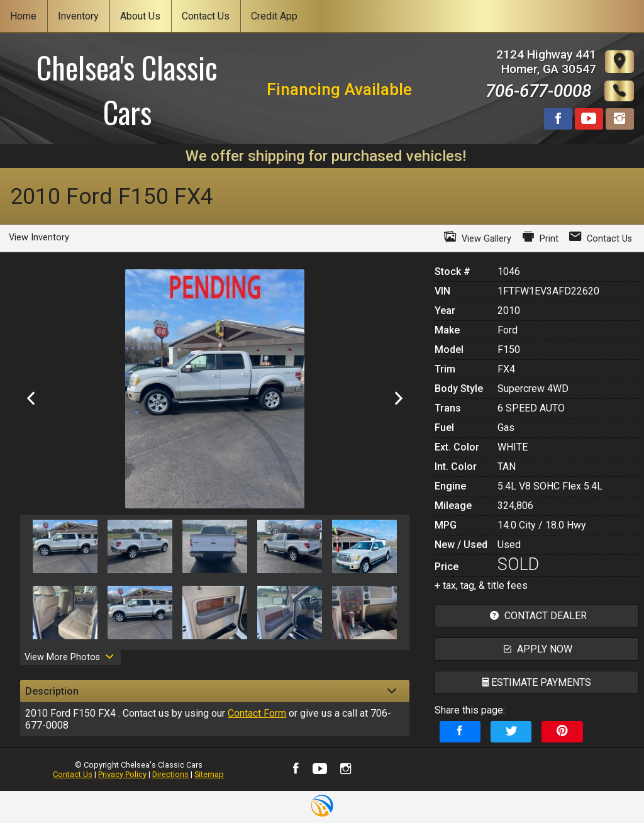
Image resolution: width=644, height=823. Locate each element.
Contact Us (73, 774)
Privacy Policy (122, 774)
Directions (170, 774)
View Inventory (39, 238)
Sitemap (209, 774)
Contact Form (257, 713)
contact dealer (537, 616)
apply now (536, 649)
